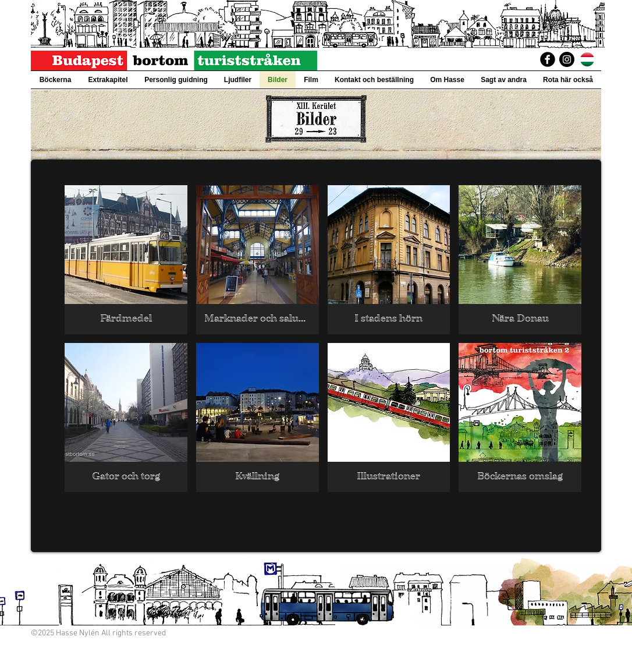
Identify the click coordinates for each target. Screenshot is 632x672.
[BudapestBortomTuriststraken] (548, 59)
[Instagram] (567, 59)
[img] (126, 260)
